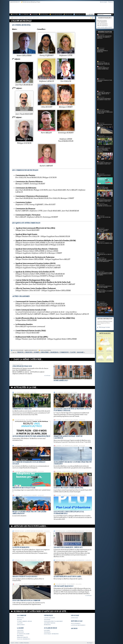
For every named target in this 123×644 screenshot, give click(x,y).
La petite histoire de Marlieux (34, 531)
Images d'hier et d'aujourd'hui (25, 577)
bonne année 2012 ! (61, 381)
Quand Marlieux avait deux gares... (68, 577)
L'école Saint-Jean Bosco (63, 586)
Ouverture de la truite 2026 (104, 255)
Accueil (15, 14)
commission (64, 352)
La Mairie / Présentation (25, 18)
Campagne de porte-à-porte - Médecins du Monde (104, 94)
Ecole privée (71, 584)
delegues (29, 352)
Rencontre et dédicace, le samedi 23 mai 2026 (105, 167)
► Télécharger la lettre (104, 327)
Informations (47, 625)
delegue (20, 352)
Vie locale (67, 392)
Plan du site (111, 2)
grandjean (54, 352)
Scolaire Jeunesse (57, 14)
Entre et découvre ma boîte (105, 221)
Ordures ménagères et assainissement (53, 621)
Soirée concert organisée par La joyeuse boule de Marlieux (105, 264)
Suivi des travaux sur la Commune (26, 601)
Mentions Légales (104, 2)
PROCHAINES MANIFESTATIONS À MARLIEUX (105, 54)
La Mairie (35, 14)
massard (80, 352)
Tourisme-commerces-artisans (24, 621)
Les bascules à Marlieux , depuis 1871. (68, 547)
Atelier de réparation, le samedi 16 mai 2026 (104, 201)
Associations (47, 620)
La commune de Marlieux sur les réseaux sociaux (105, 308)
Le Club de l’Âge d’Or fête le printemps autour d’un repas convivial (105, 154)
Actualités (26, 392)
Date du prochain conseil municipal (68, 488)
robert (37, 352)
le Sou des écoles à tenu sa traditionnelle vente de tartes (105, 278)
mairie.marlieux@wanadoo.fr (105, 27)
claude (73, 352)
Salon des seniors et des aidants (105, 85)
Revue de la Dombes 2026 (105, 247)
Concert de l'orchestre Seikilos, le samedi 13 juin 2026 (105, 41)
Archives (91, 14)
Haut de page (89, 643)
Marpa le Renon (21, 625)
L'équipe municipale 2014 (22, 366)
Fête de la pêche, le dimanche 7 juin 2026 (103, 64)
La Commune (25, 14)
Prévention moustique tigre (24, 488)
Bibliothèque (20, 636)
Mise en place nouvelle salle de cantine (104, 287)
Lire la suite (47, 376)
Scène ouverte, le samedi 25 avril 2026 (105, 295)
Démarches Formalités (23, 637)
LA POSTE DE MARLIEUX (21, 547)
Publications (66, 471)
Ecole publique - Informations (51, 634)
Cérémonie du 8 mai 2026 (22, 409)
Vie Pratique (45, 14)
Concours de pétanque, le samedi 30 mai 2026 (105, 103)
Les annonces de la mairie (70, 420)
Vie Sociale (69, 14)
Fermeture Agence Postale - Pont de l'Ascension (105, 234)
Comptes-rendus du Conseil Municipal (105, 72)
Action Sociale (74, 618)
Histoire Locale (80, 14)
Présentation (20, 618)
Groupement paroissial (50, 623)
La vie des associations (49, 618)
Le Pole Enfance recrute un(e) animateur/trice (31, 436)
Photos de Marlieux (31, 560)
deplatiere (45, 352)
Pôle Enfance (30, 420)
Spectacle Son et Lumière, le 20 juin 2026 (105, 209)
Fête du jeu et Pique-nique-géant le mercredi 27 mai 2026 (105, 116)
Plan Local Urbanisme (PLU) (70, 495)
